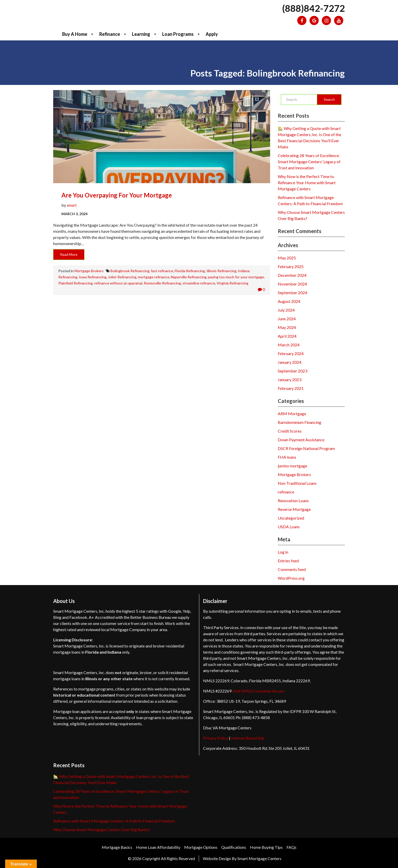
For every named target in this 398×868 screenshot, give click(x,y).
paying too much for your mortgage (236, 277)
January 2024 (290, 362)
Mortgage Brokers (89, 271)
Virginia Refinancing (233, 283)
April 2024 (287, 336)
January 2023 (290, 380)
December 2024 (292, 275)
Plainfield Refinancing (75, 283)
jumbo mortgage (292, 466)
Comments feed (292, 569)
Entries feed (288, 561)
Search (329, 99)
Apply (212, 34)
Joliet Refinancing (122, 277)
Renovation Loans (293, 501)
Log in (283, 552)
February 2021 (291, 388)
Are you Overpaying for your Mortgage (117, 195)
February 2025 (291, 266)
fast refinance (162, 271)
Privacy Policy (216, 738)
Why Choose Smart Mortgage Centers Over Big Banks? (102, 829)
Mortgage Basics (117, 847)
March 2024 (289, 345)
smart (72, 205)
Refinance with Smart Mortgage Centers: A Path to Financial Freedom (114, 821)
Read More (69, 254)
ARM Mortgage (292, 414)
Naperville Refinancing (189, 277)
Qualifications (234, 847)
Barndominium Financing (300, 422)
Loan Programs (178, 34)
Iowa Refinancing (93, 277)
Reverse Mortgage (294, 509)
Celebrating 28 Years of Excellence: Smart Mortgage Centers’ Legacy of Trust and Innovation (309, 162)
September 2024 (292, 293)
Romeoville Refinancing (162, 283)
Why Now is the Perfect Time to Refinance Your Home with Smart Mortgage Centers (307, 183)
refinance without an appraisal (118, 283)
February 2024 (291, 353)
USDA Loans (289, 527)
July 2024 (286, 310)
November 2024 (292, 284)
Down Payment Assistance (301, 440)
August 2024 (289, 301)
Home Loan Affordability (158, 847)
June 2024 (287, 319)
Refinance (110, 34)
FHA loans (287, 457)
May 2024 (287, 327)
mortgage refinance (154, 277)
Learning (141, 34)
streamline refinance (199, 283)
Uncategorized (291, 518)
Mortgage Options (201, 847)
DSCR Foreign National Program (306, 448)
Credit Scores (290, 431)
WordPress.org (291, 578)
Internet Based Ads (248, 738)
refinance (286, 492)
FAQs (291, 847)
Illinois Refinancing (221, 271)
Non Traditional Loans (297, 483)
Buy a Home (75, 34)
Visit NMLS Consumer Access (258, 691)
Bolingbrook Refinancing (130, 271)
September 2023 (292, 371)
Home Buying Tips (266, 847)
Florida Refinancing (190, 271)
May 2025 (287, 258)
